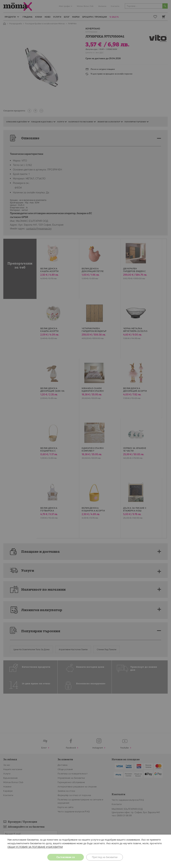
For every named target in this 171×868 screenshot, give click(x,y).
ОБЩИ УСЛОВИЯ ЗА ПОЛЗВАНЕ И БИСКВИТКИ (35, 847)
